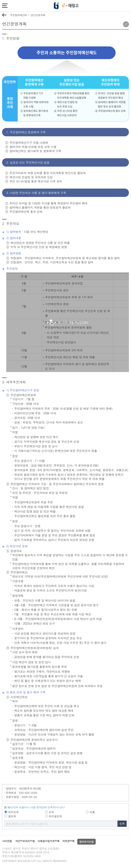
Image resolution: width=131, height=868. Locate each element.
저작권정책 (68, 841)
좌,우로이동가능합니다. (68, 322)
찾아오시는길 (86, 842)
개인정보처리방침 (25, 841)
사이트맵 (7, 841)
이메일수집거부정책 (48, 841)
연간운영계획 (38, 15)
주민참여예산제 (18, 15)
